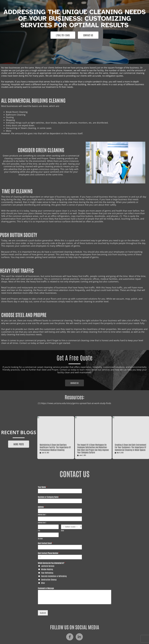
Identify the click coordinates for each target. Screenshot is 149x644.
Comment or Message (46, 588)
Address (41, 507)
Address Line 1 (42, 515)
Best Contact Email (45, 543)
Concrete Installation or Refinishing (54, 576)
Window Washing (47, 569)
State (63, 531)
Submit (43, 613)
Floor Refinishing (47, 573)
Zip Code (40, 539)
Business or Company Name (49, 497)
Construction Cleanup (49, 580)
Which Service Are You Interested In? (52, 563)
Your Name (42, 487)
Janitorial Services (48, 566)
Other (43, 583)
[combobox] (40, 557)
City (39, 531)
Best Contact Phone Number (49, 553)
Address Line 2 (42, 523)
